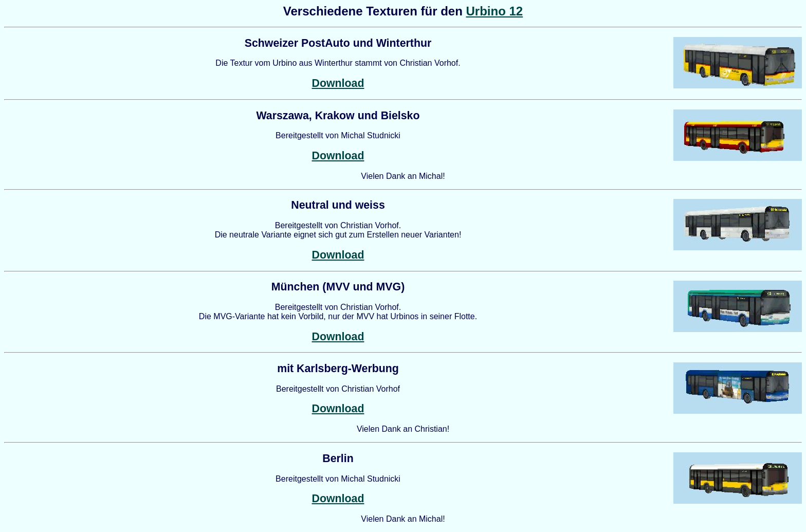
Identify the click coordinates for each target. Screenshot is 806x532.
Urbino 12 (494, 11)
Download (338, 83)
